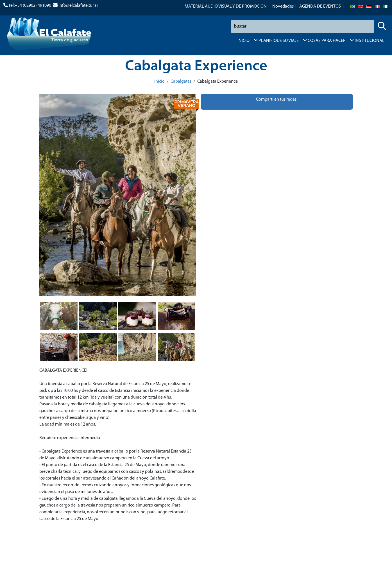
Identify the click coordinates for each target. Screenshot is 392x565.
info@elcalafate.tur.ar (78, 6)
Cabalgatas (181, 82)
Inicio (159, 82)
